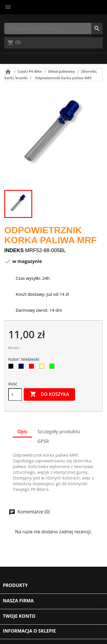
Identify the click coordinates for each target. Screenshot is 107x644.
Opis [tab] (22, 432)
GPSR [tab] (43, 441)
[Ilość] (15, 394)
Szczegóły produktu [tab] (59, 432)
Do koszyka (49, 394)
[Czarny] (12, 368)
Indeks (14, 250)
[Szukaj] (53, 29)
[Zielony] (53, 368)
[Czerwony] (33, 368)
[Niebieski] (22, 368)
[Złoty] (43, 368)
